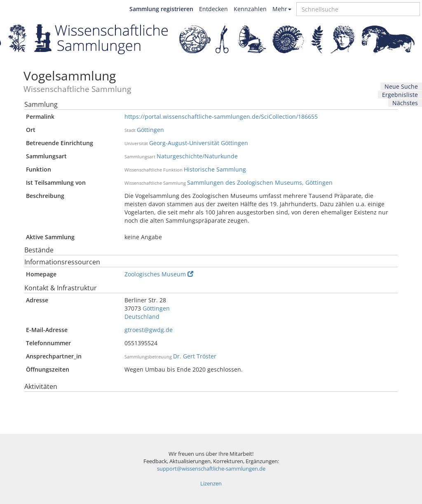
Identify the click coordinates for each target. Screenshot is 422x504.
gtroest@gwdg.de (149, 330)
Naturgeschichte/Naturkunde (197, 156)
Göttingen (150, 130)
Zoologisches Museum (159, 274)
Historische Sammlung (215, 169)
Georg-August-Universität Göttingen (199, 143)
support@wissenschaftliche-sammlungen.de (211, 469)
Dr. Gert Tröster (195, 356)
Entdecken (213, 9)
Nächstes (405, 103)
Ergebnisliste (400, 95)
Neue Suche (401, 86)
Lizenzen (211, 484)
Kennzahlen (250, 9)
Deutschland (142, 317)
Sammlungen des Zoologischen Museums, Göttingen (260, 183)
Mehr (282, 9)
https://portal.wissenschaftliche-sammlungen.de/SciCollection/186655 (221, 117)
